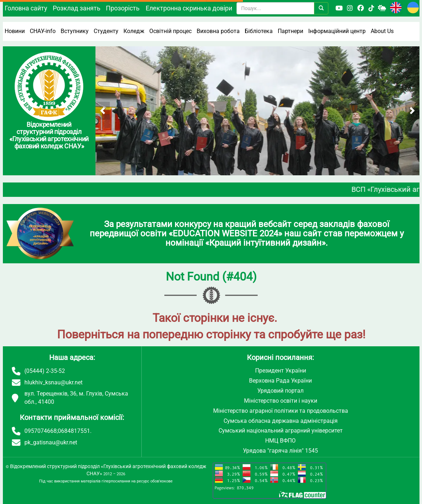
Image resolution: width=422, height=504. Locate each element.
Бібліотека (259, 31)
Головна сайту (26, 8)
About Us (382, 31)
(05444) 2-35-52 (45, 371)
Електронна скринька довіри (189, 8)
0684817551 (74, 431)
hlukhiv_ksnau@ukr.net (53, 382)
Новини (15, 31)
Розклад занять (77, 8)
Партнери (290, 31)
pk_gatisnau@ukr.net (51, 442)
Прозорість (123, 8)
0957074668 (41, 431)
